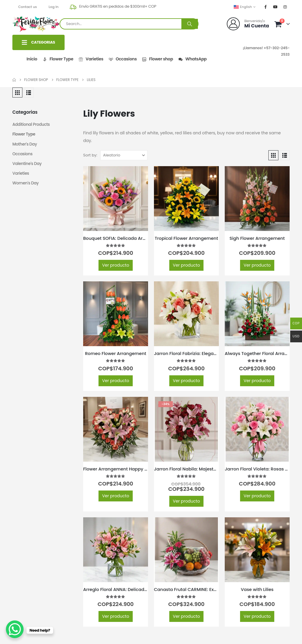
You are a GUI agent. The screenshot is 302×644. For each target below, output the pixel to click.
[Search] (190, 24)
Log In (54, 7)
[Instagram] (285, 7)
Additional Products (32, 125)
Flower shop (157, 59)
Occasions (122, 59)
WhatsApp (192, 59)
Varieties (91, 59)
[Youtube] (275, 7)
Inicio (32, 59)
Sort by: (90, 155)
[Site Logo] (36, 24)
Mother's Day (25, 145)
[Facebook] (266, 7)
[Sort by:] (124, 155)
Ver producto (116, 265)
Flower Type (58, 59)
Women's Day (26, 185)
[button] (17, 93)
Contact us (28, 7)
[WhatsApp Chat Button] (15, 629)
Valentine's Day (27, 165)
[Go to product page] (116, 199)
